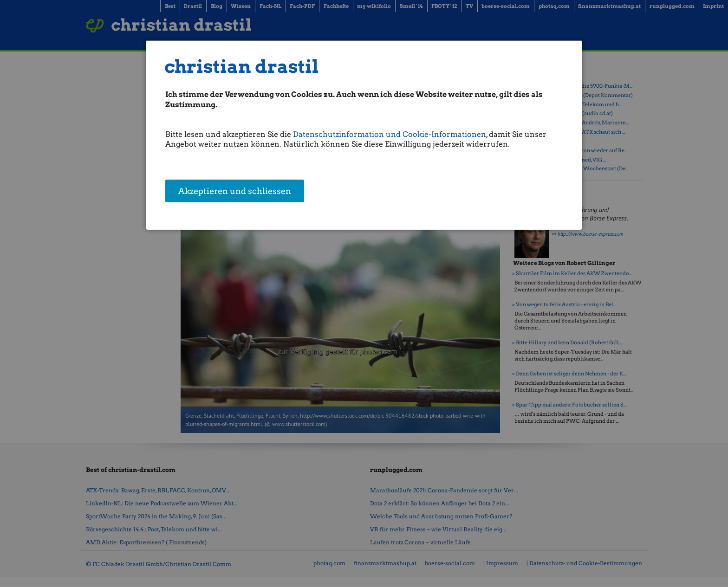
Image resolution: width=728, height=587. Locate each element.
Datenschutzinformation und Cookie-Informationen (390, 134)
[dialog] (364, 135)
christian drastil (242, 67)
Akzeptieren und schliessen (235, 192)
